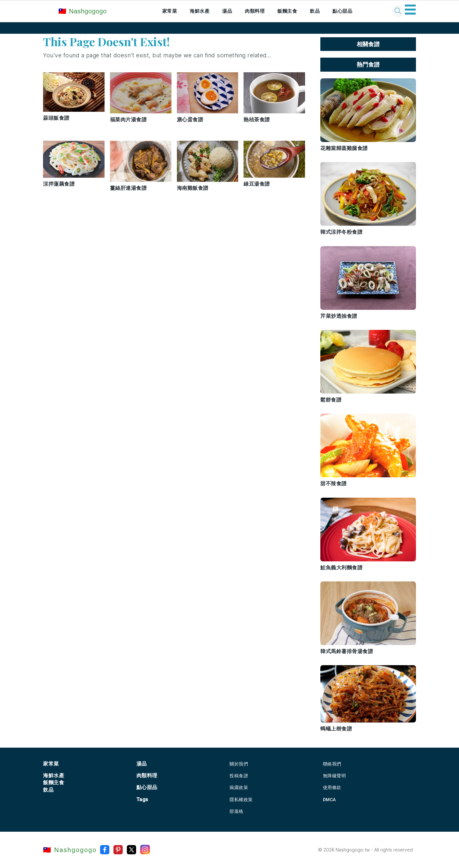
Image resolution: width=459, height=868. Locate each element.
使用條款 (332, 787)
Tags (142, 799)
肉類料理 (255, 11)
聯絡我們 (332, 764)
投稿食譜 (239, 776)
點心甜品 (342, 11)
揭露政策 (239, 787)
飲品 (315, 11)
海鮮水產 (200, 11)
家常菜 (170, 11)
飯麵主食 (287, 11)
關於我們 (239, 764)
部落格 (237, 811)
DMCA (329, 800)
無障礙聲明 (335, 776)
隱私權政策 (241, 800)
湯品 (227, 11)
